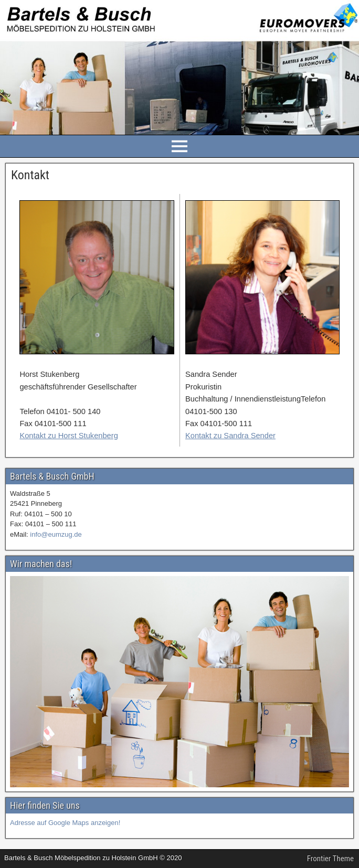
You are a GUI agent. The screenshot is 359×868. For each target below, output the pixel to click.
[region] (179, 682)
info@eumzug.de (56, 534)
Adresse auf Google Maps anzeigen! (65, 823)
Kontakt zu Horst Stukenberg (68, 436)
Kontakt (30, 175)
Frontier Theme (330, 859)
